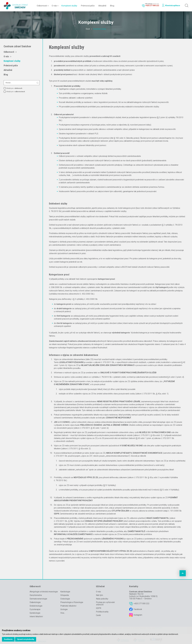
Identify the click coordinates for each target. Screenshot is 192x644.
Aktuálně (102, 6)
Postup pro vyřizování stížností (105, 603)
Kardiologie (65, 592)
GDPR (99, 608)
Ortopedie (65, 595)
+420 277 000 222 (141, 604)
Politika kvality (102, 612)
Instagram (138, 615)
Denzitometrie (36, 595)
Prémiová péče (88, 6)
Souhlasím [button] (8, 639)
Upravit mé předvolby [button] (26, 639)
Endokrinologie (36, 606)
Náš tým (99, 595)
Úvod (88, 29)
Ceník (98, 615)
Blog (112, 6)
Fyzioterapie (35, 609)
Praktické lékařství (68, 606)
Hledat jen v (14, 88)
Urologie (64, 609)
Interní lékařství (36, 616)
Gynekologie (35, 613)
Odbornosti (42, 6)
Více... (63, 613)
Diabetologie (35, 602)
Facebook (138, 609)
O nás (54, 6)
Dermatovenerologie (38, 599)
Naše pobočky (102, 599)
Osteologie (65, 599)
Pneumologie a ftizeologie (72, 602)
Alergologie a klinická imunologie (44, 592)
